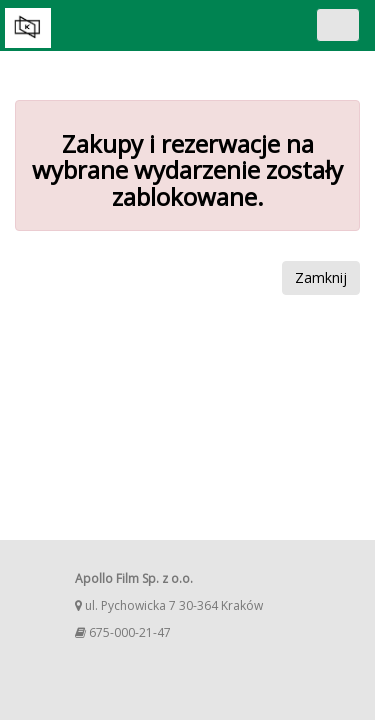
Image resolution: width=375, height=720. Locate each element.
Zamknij (321, 277)
